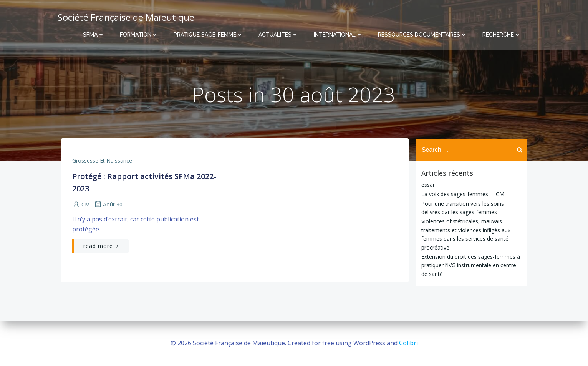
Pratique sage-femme (208, 35)
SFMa (94, 35)
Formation (139, 35)
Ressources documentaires (422, 35)
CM (81, 205)
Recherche (502, 35)
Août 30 (108, 205)
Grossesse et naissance (102, 161)
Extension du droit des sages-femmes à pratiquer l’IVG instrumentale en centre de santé (471, 265)
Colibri (408, 343)
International (338, 35)
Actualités (278, 35)
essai (428, 185)
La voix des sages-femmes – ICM (463, 194)
